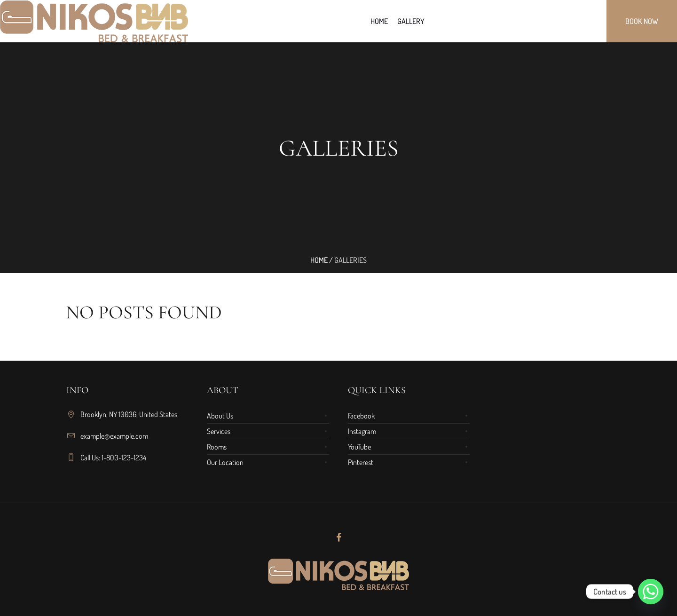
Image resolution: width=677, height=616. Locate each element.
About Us (220, 416)
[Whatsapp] (651, 592)
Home (319, 260)
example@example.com (114, 436)
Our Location (225, 462)
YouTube (359, 447)
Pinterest (361, 462)
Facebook (361, 416)
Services (219, 431)
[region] (122, 538)
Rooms (217, 447)
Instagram (362, 431)
